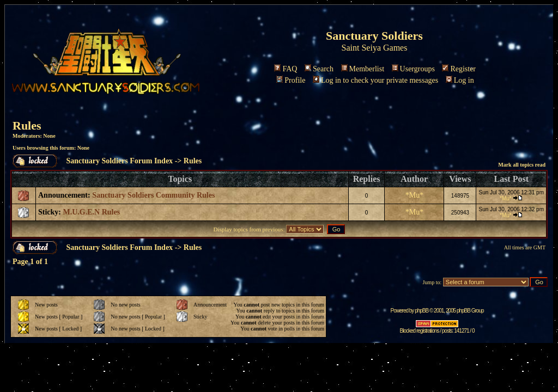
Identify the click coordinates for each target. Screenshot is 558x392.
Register (459, 69)
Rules (27, 125)
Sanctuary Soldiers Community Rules (153, 195)
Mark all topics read (522, 165)
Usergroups (413, 69)
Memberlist (363, 69)
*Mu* (414, 195)
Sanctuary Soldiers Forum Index (120, 161)
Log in (460, 80)
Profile (291, 80)
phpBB (421, 311)
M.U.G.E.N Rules (92, 212)
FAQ (286, 69)
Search (319, 69)
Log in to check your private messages (375, 80)
